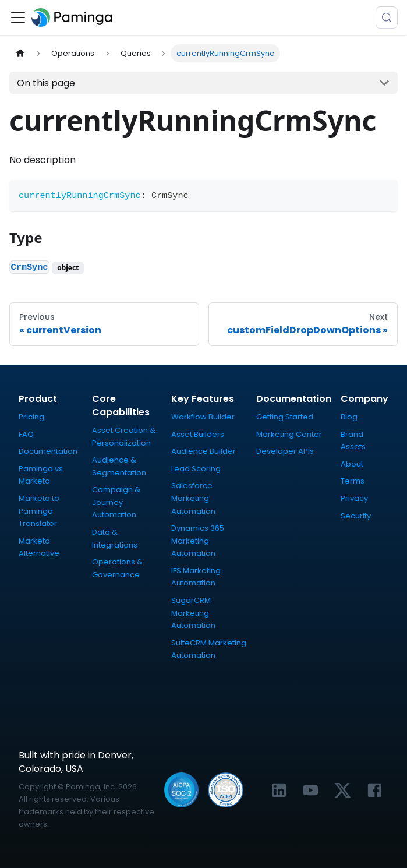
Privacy (354, 498)
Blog (349, 417)
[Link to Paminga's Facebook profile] (375, 790)
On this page (46, 83)
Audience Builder (203, 451)
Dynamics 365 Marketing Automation (198, 541)
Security (356, 516)
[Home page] (20, 53)
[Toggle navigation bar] (18, 17)
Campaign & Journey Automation (116, 502)
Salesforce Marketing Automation (193, 498)
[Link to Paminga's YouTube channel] (311, 790)
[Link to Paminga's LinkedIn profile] (279, 790)
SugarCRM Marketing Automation (193, 613)
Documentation (48, 451)
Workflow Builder (203, 417)
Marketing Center (289, 434)
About (352, 464)
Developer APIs (285, 451)
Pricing (31, 417)
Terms (353, 481)
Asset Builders (198, 434)
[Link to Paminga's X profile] (343, 790)
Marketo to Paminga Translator (39, 511)
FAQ (26, 434)
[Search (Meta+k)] (387, 17)
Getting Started (285, 417)
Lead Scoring (196, 469)
